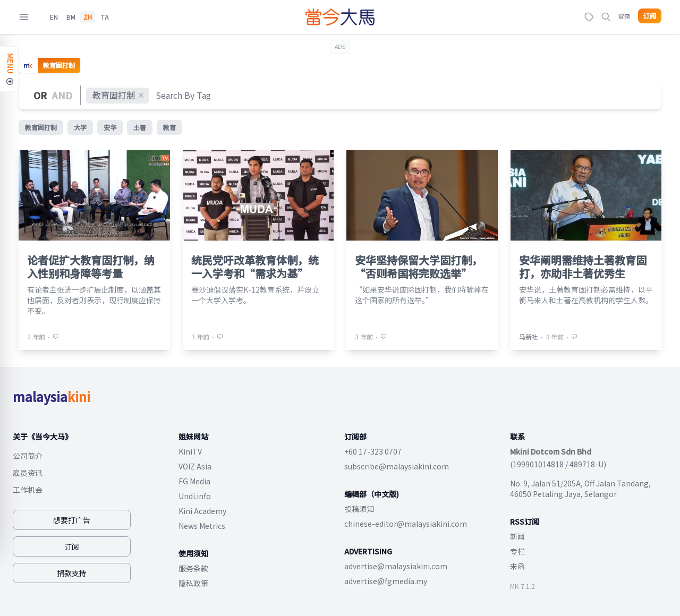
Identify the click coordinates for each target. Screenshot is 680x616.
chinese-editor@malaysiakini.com (406, 524)
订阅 (650, 16)
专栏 (517, 551)
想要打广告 (72, 520)
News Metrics (202, 526)
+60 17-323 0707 (373, 451)
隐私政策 (193, 583)
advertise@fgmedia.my (386, 581)
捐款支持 (72, 573)
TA (105, 17)
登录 (624, 16)
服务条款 (193, 568)
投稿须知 (359, 509)
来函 (517, 566)
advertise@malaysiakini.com (396, 566)
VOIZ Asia (195, 466)
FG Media (194, 481)
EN (54, 17)
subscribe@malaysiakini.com (397, 466)
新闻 (517, 536)
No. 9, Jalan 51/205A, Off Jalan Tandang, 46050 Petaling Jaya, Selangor (580, 489)
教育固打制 (119, 95)
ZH (88, 17)
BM (71, 17)
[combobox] (184, 95)
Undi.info (195, 496)
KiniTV (190, 451)
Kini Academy (202, 511)
